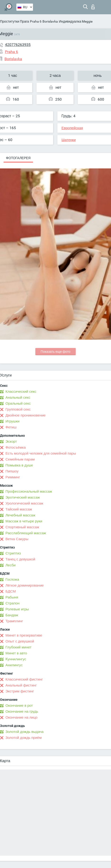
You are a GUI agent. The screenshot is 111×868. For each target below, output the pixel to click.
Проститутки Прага (14, 21)
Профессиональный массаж (29, 491)
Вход (93, 7)
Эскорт (11, 441)
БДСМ (11, 591)
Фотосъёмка (16, 447)
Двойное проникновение (25, 415)
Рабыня (12, 597)
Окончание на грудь (22, 711)
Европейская (72, 128)
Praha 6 (36, 21)
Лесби (11, 565)
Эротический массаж (23, 497)
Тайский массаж (19, 509)
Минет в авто (16, 653)
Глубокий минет (18, 647)
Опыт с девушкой (20, 641)
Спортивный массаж (22, 527)
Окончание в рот (19, 706)
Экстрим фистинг (20, 691)
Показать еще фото (55, 352)
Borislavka (50, 21)
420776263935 (18, 45)
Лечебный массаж (20, 515)
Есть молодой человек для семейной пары (41, 453)
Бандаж (12, 615)
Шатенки (69, 140)
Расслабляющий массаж (26, 533)
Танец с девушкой (20, 559)
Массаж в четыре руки (24, 521)
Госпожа (12, 579)
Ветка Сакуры (17, 539)
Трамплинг (14, 621)
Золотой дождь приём (23, 738)
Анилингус (14, 665)
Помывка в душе (19, 465)
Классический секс (21, 392)
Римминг (13, 477)
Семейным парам (20, 459)
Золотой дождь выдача (25, 732)
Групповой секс (18, 409)
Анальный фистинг (21, 685)
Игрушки (12, 421)
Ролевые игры (17, 609)
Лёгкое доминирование (25, 585)
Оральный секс (18, 403)
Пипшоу (12, 471)
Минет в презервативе (24, 635)
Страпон (12, 603)
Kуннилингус (16, 659)
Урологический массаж (24, 503)
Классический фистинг (24, 679)
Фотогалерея (18, 158)
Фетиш (11, 427)
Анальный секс (18, 397)
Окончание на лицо (21, 717)
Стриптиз (13, 553)
